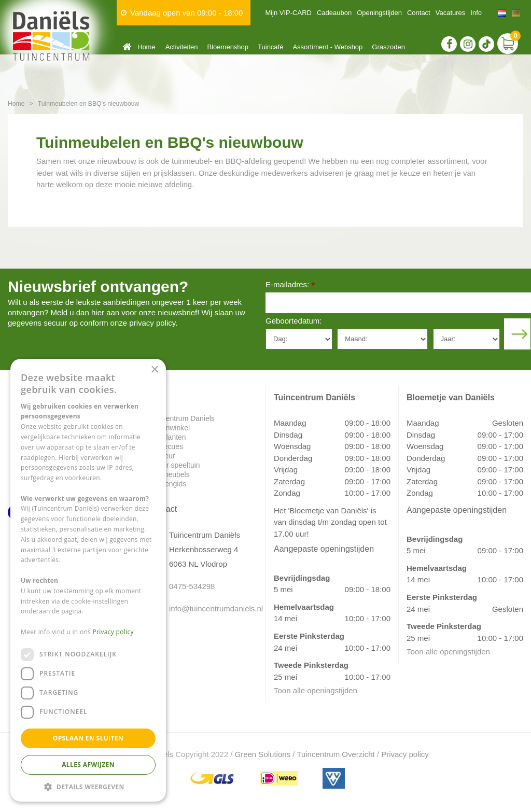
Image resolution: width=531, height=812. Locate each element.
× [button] (154, 370)
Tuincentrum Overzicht (336, 754)
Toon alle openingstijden (316, 690)
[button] (88, 786)
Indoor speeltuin (174, 465)
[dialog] (88, 580)
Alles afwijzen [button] (88, 765)
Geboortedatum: (294, 321)
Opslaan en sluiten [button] (88, 738)
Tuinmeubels (169, 474)
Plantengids (167, 484)
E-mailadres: (290, 285)
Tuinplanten (167, 437)
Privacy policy (405, 754)
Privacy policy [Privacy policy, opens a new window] (113, 632)
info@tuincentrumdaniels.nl (209, 608)
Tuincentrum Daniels (181, 418)
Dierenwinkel (169, 428)
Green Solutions (263, 754)
